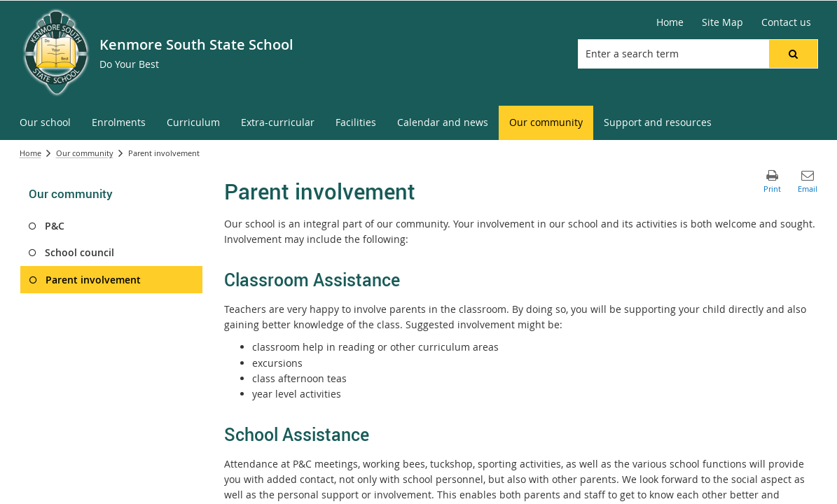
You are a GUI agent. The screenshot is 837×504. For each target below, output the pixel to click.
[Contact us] (786, 22)
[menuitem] (45, 123)
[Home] (670, 22)
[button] (793, 54)
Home (30, 153)
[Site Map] (722, 22)
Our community (85, 153)
